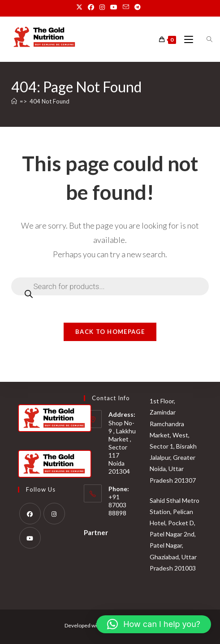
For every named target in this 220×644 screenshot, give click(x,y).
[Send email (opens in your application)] (126, 7)
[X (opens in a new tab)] (81, 7)
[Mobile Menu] (186, 40)
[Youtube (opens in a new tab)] (114, 7)
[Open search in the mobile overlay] (204, 39)
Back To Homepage (110, 332)
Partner (96, 532)
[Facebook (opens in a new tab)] (91, 7)
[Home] (14, 101)
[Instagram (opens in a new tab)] (102, 7)
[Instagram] (54, 513)
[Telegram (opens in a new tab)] (138, 7)
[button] (154, 624)
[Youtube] (30, 537)
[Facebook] (30, 513)
